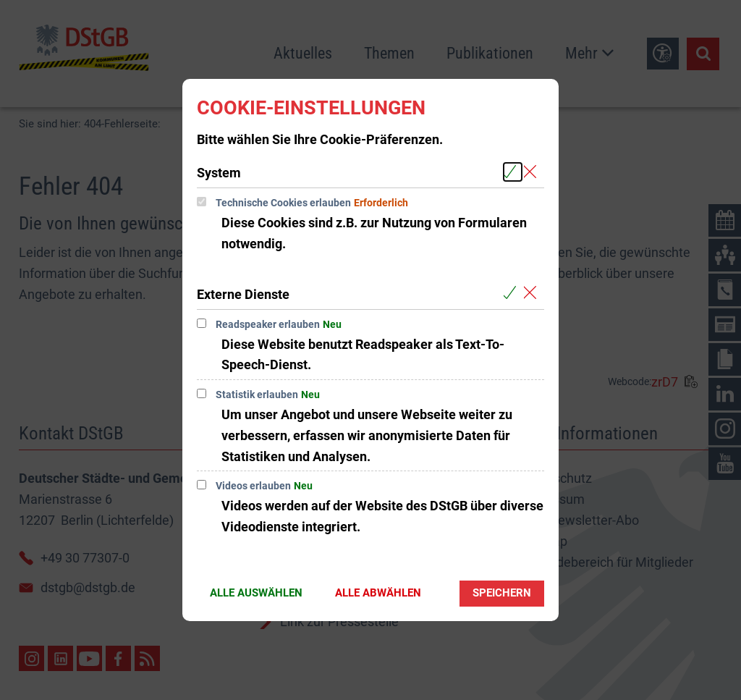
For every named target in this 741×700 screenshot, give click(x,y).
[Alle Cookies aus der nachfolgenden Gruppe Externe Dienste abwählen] (533, 294)
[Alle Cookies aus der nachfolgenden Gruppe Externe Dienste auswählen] (513, 294)
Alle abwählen (378, 593)
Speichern (502, 593)
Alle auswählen (256, 593)
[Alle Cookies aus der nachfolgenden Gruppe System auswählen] (513, 172)
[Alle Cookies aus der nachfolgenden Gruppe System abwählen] (533, 172)
